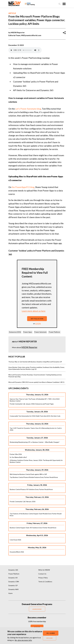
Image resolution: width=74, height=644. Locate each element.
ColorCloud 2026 (15, 540)
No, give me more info (23, 640)
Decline (49, 638)
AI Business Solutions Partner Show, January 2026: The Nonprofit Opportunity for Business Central (36, 461)
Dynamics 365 (13, 570)
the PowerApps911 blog (23, 187)
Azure (10, 593)
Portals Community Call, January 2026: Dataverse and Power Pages (32, 404)
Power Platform (54, 332)
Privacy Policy (43, 578)
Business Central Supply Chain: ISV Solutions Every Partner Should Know (33, 528)
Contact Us (42, 574)
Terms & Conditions (45, 582)
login (38, 323)
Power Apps (28, 332)
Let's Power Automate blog (28, 109)
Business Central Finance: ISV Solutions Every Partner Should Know (31, 489)
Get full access (37, 319)
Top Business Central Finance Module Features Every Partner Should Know (34, 477)
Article (12, 13)
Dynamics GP (13, 585)
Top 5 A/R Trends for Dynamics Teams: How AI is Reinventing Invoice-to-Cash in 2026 (36, 429)
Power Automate (40, 332)
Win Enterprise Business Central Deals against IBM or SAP (28, 474)
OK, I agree (51, 633)
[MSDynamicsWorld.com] (15, 4)
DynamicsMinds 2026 (17, 552)
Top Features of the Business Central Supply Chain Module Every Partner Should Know (36, 515)
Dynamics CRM (14, 582)
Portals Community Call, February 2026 (23, 502)
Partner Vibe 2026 (16, 454)
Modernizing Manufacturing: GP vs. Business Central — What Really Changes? (35, 442)
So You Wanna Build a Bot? (18, 457)
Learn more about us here (34, 311)
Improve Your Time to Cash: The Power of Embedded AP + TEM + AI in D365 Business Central (35, 400)
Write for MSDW (44, 570)
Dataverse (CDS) (15, 332)
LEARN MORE (37, 609)
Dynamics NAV (14, 589)
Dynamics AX (13, 578)
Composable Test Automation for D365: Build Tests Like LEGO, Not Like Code (35, 416)
